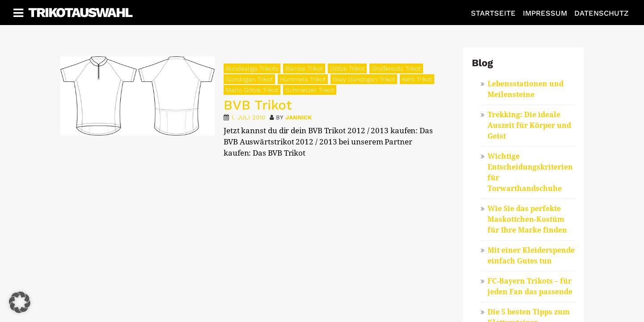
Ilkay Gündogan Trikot (364, 79)
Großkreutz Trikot (396, 68)
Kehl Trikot (417, 79)
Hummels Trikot (303, 79)
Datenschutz (601, 13)
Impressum (545, 13)
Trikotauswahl (80, 12)
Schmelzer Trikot (310, 90)
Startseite (493, 13)
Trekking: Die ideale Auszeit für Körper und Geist (529, 125)
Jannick (299, 117)
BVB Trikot (258, 105)
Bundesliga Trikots (252, 68)
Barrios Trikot (304, 68)
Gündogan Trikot (249, 79)
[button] (20, 302)
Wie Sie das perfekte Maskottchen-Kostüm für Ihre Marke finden (527, 219)
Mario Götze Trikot (252, 90)
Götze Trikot (347, 68)
